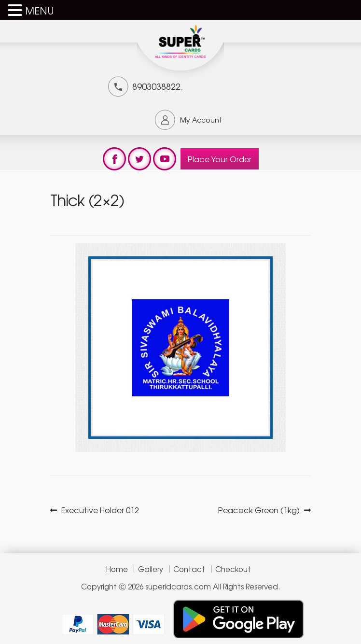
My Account (201, 120)
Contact (189, 569)
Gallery (151, 569)
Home (117, 569)
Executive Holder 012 (100, 510)
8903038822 (156, 86)
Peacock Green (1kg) (259, 510)
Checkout (233, 569)
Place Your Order (220, 159)
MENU (40, 10)
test (114, 159)
